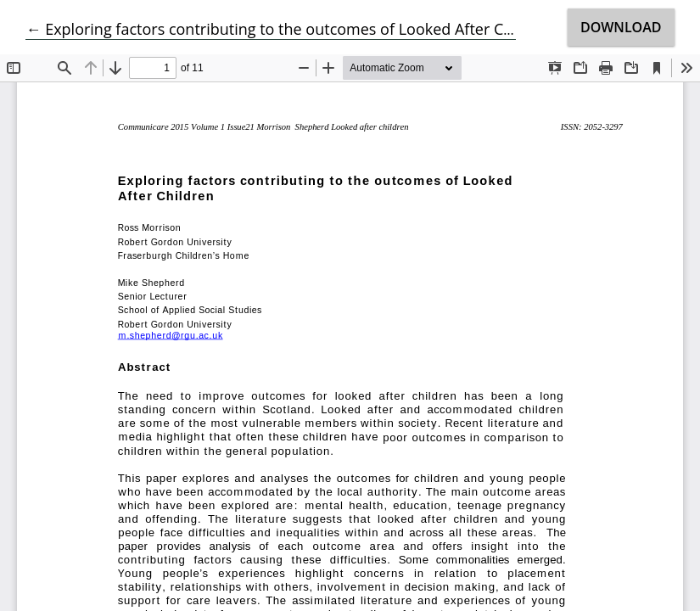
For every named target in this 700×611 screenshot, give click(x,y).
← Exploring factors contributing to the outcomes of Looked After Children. (291, 29)
